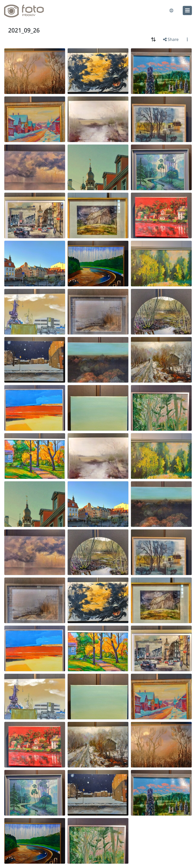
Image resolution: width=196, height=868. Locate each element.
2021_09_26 (24, 30)
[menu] (187, 10)
